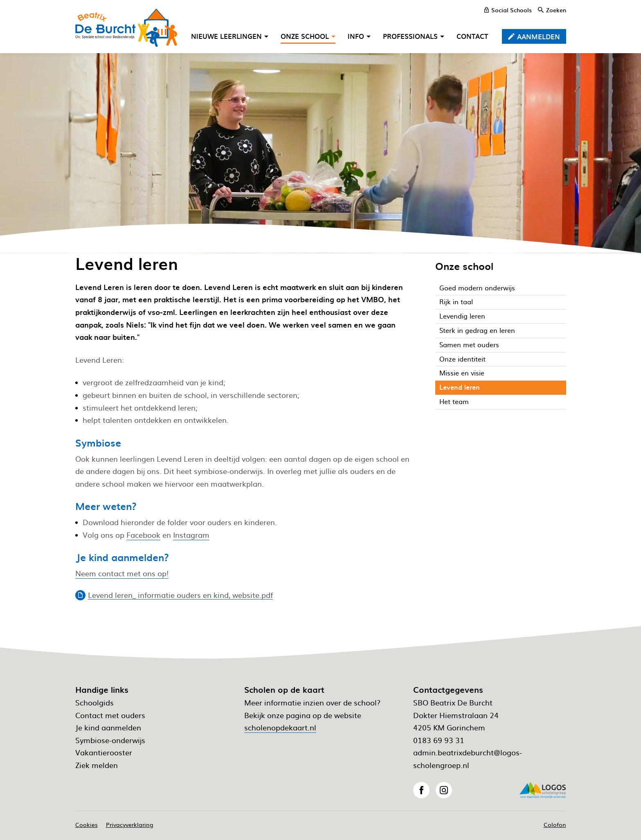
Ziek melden (97, 765)
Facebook (143, 535)
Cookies (87, 824)
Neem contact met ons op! (122, 573)
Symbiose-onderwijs (110, 740)
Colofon (555, 824)
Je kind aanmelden (108, 727)
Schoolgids (94, 702)
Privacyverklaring (130, 824)
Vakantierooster (104, 752)
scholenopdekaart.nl (280, 727)
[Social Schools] (508, 10)
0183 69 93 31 (439, 740)
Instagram (191, 535)
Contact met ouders (110, 715)
